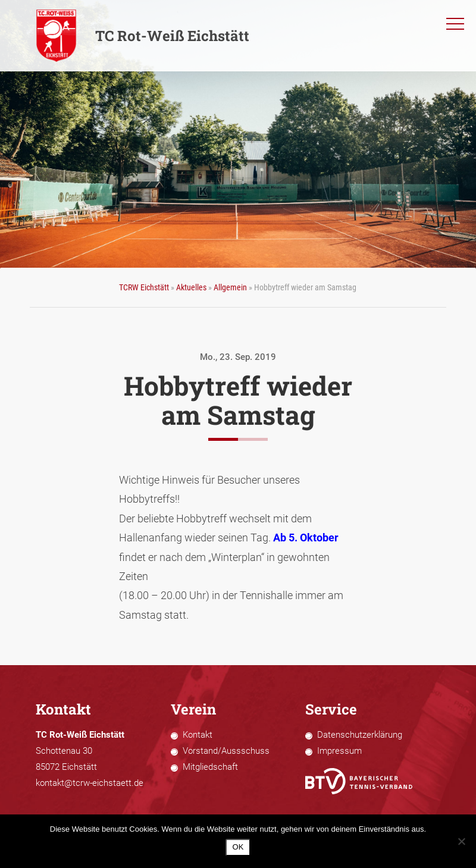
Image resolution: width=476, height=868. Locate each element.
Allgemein (230, 287)
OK (238, 847)
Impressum (339, 751)
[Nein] (461, 841)
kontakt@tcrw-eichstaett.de (90, 783)
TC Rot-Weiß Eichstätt (143, 36)
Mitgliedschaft (210, 767)
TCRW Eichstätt (144, 287)
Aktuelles (191, 287)
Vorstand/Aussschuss (226, 751)
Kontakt (198, 735)
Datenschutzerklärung (360, 735)
